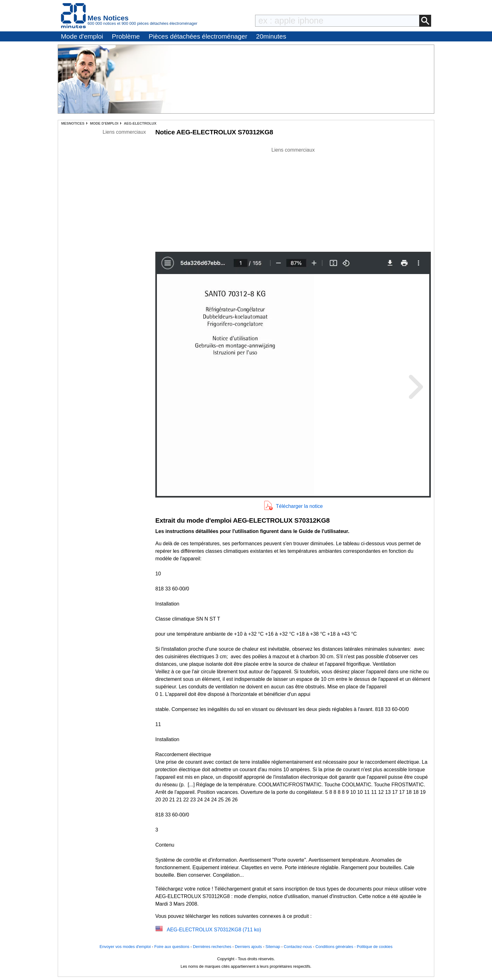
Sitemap (273, 947)
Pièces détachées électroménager (198, 36)
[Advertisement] (293, 198)
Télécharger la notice (299, 506)
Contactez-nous (298, 947)
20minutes (271, 36)
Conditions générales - (336, 947)
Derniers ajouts (249, 947)
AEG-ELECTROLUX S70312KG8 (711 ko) (214, 930)
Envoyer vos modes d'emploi (125, 947)
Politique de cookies (375, 947)
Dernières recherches (212, 947)
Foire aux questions (172, 947)
